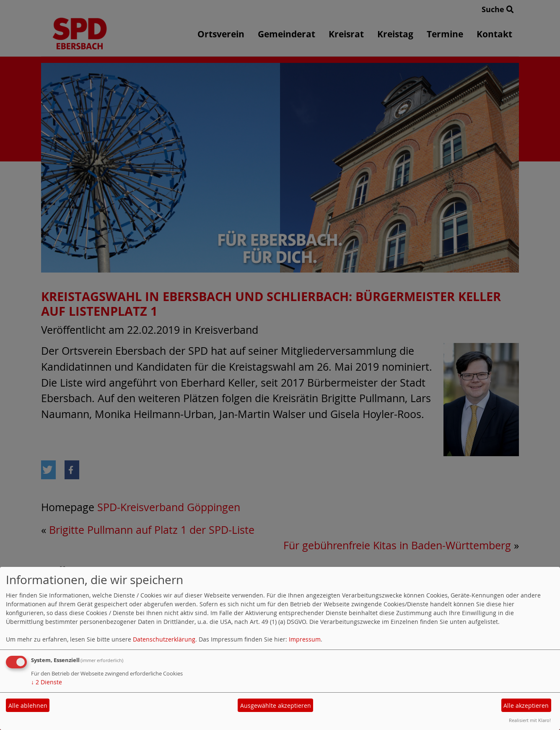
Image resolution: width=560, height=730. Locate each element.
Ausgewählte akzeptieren (276, 705)
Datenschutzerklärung (164, 639)
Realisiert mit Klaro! (530, 720)
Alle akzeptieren (526, 705)
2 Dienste (47, 682)
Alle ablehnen (28, 705)
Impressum (305, 639)
